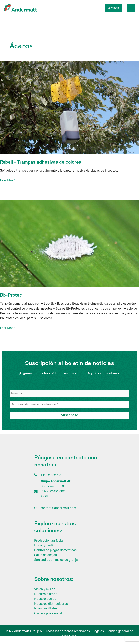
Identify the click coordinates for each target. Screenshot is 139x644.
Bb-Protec (11, 295)
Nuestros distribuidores (51, 604)
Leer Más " (8, 180)
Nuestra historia (46, 594)
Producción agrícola (49, 540)
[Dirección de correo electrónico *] (69, 404)
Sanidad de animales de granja (56, 560)
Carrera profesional (48, 613)
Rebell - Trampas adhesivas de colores (41, 162)
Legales (98, 631)
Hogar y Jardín (44, 545)
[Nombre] (69, 393)
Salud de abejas (46, 555)
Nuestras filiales (46, 608)
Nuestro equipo (45, 599)
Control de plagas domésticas (55, 550)
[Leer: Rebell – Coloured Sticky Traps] (69, 107)
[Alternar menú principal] (131, 8)
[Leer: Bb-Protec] (69, 243)
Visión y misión (45, 589)
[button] (113, 8)
